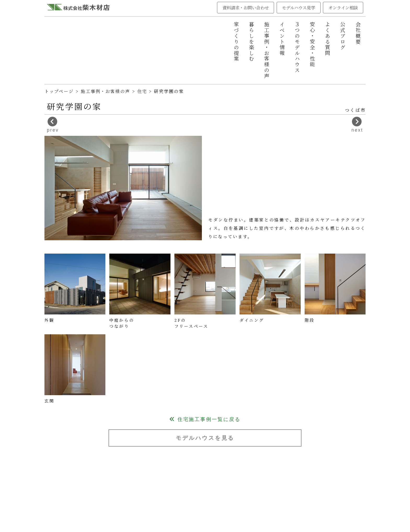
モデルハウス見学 (298, 8)
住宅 (143, 91)
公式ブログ (343, 36)
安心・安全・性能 (312, 45)
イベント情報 (282, 39)
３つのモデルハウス (297, 47)
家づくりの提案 (236, 42)
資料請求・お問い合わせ (246, 8)
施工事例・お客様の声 (267, 50)
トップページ (59, 91)
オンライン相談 (343, 8)
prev (53, 125)
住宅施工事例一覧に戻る (205, 419)
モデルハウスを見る (205, 438)
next (357, 125)
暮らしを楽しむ (252, 42)
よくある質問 (328, 39)
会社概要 (358, 33)
